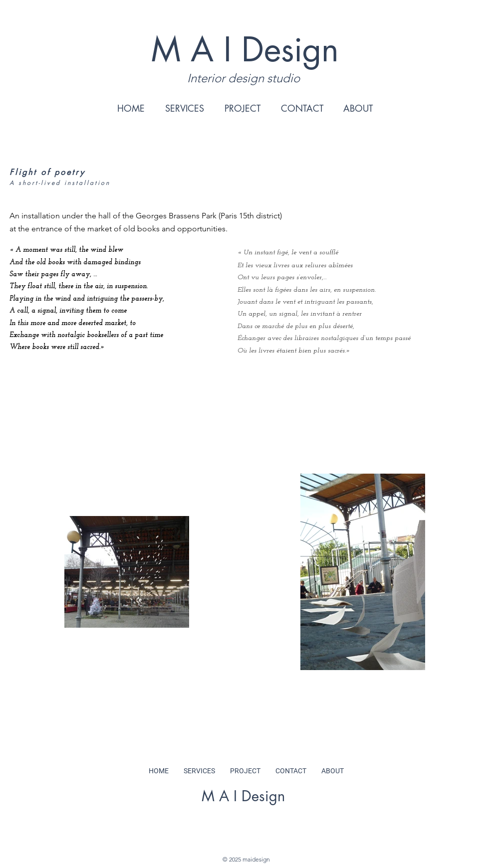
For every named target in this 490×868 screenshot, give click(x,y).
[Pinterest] (256, 837)
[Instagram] (230, 837)
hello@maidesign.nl (243, 809)
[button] (184, 108)
